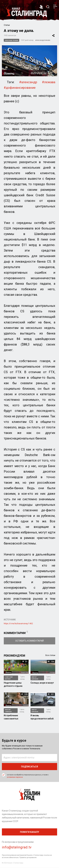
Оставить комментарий (29, 641)
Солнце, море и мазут (42, 683)
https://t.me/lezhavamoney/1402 (18, 624)
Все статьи (50, 655)
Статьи (7, 25)
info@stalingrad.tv (17, 847)
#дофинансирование (20, 88)
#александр (28, 82)
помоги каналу (29, 832)
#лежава (49, 82)
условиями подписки (15, 777)
